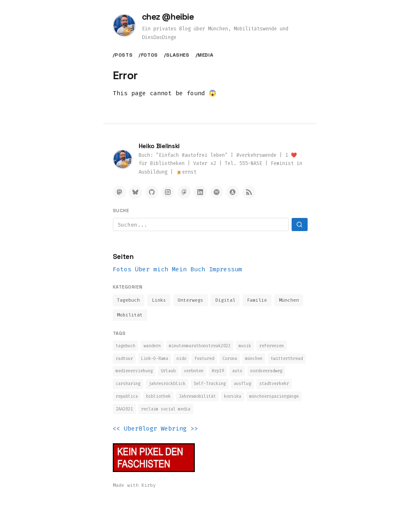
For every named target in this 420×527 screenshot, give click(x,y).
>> (194, 448)
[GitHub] (152, 192)
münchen (126, 374)
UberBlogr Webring (155, 448)
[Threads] (184, 192)
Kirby (149, 504)
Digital (227, 301)
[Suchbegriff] (201, 225)
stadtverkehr (208, 401)
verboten (279, 374)
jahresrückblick (264, 388)
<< (116, 448)
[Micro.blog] (233, 192)
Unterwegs (192, 301)
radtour (163, 361)
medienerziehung (212, 374)
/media (205, 55)
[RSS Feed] (249, 192)
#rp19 (123, 388)
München (292, 301)
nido (228, 361)
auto (144, 388)
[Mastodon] (119, 192)
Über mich (152, 269)
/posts (123, 55)
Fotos (122, 269)
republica (246, 401)
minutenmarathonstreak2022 (212, 348)
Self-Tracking (134, 401)
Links (160, 301)
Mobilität (130, 316)
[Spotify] (217, 192)
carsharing (219, 388)
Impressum (225, 269)
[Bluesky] (135, 192)
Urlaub (251, 374)
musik (264, 348)
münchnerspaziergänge (225, 415)
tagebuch (127, 348)
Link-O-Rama (197, 361)
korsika (177, 415)
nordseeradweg (177, 388)
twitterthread (163, 374)
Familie (260, 301)
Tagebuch (129, 301)
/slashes (177, 55)
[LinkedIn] (200, 192)
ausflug (172, 401)
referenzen (130, 361)
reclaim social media (144, 428)
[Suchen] (300, 225)
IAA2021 (272, 415)
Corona (282, 361)
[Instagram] (168, 192)
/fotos (148, 55)
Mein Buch (188, 269)
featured (253, 361)
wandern (157, 348)
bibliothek (282, 401)
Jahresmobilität (137, 415)
